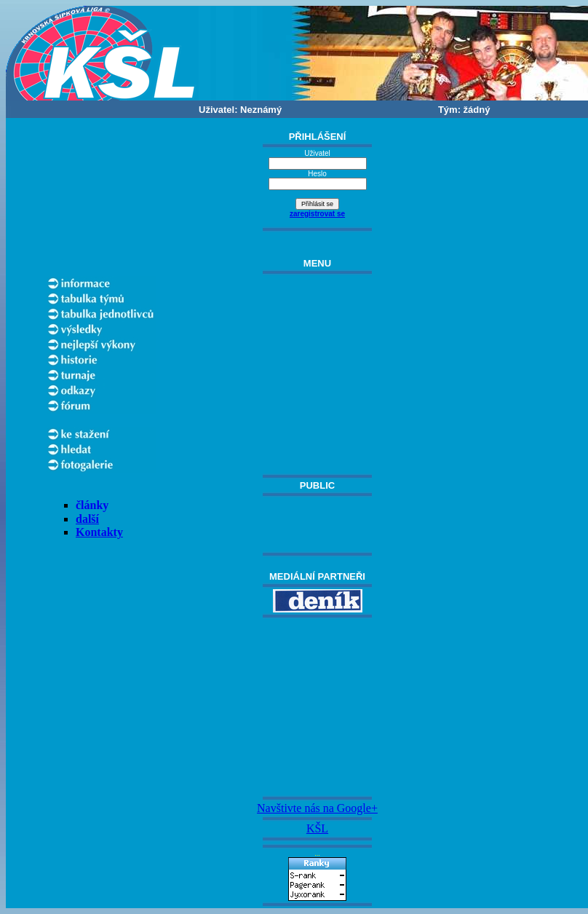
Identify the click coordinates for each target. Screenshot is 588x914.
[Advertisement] (317, 707)
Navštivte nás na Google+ (317, 808)
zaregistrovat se (317, 214)
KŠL (317, 828)
